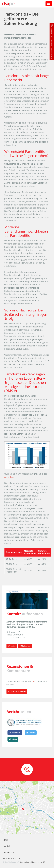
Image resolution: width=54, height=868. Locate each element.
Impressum (51, 53)
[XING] (13, 739)
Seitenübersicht (11, 858)
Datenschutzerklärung (51, 35)
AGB (43, 862)
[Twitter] (31, 733)
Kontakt (7, 846)
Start (6, 840)
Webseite (12, 646)
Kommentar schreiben (17, 691)
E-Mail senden (25, 646)
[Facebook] (15, 733)
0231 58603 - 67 (18, 637)
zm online (9, 477)
